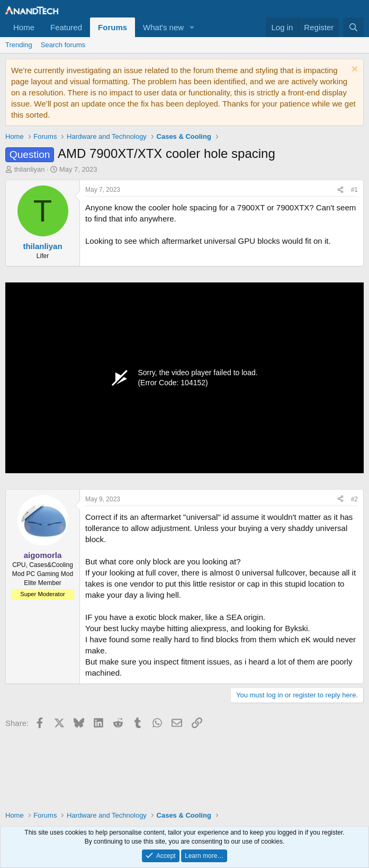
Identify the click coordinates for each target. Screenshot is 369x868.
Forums (112, 27)
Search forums (63, 45)
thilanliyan (30, 169)
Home (24, 27)
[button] (192, 27)
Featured (66, 27)
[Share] (340, 190)
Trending (19, 45)
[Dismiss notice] (353, 70)
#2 (354, 499)
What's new (163, 27)
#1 (354, 190)
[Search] (353, 27)
